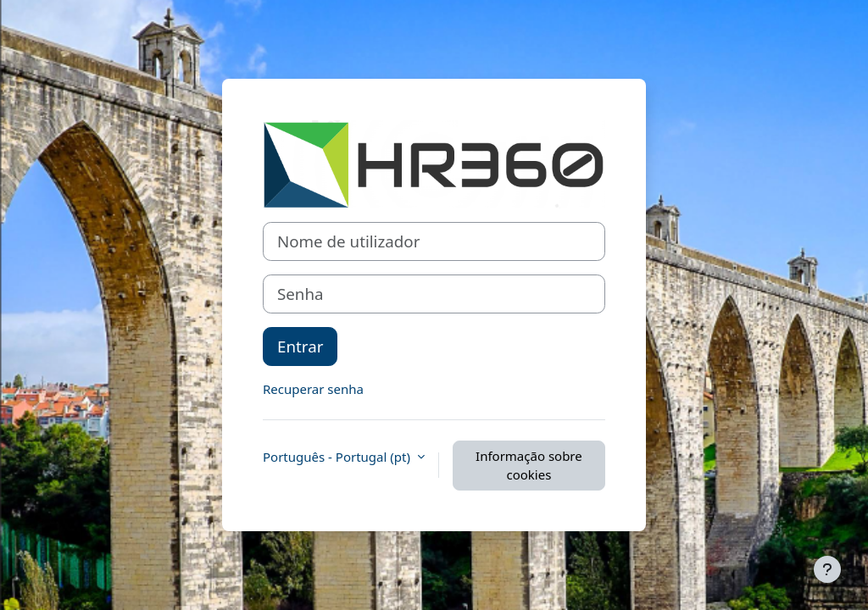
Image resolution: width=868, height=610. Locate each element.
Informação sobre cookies (529, 466)
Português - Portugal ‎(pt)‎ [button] (338, 457)
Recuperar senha (313, 389)
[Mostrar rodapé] (827, 569)
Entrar (300, 346)
